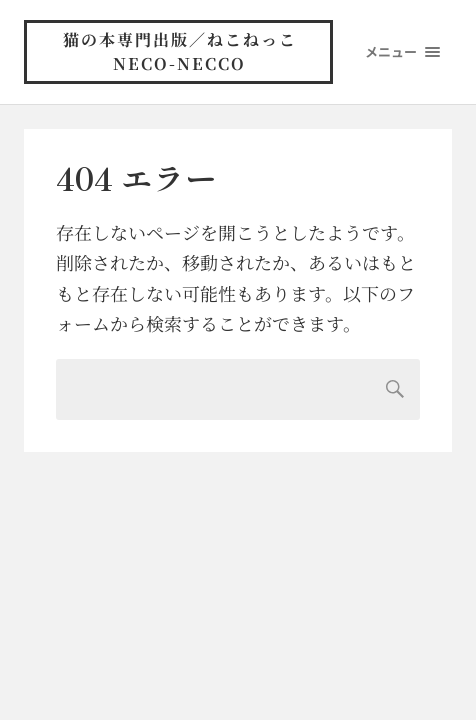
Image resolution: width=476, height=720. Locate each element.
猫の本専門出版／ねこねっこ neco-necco (192, 51)
